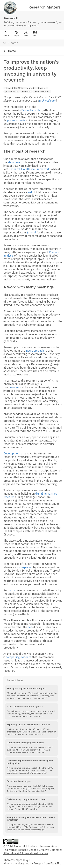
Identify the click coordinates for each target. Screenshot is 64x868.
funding (42, 88)
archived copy (48, 101)
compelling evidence (19, 657)
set (30, 192)
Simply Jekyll (22, 860)
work (12, 590)
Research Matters (44, 7)
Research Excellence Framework (29, 169)
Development (12, 453)
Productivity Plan (32, 110)
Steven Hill (10, 18)
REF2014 (26, 91)
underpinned (25, 567)
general (31, 232)
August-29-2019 (14, 88)
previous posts (16, 120)
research (16, 387)
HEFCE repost (42, 91)
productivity (12, 91)
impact (30, 88)
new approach (35, 351)
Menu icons (10, 863)
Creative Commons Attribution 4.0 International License (33, 851)
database (14, 162)
